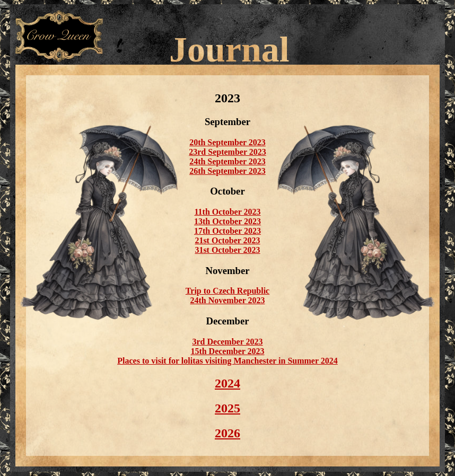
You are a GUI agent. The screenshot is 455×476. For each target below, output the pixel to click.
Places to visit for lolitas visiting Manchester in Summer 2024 (227, 361)
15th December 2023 (227, 351)
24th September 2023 (227, 161)
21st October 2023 (227, 240)
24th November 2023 (227, 300)
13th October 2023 (227, 221)
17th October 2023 (227, 231)
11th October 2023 (227, 212)
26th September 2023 (227, 171)
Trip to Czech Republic (227, 291)
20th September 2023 (227, 142)
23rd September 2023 (227, 152)
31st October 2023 (227, 250)
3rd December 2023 (228, 342)
